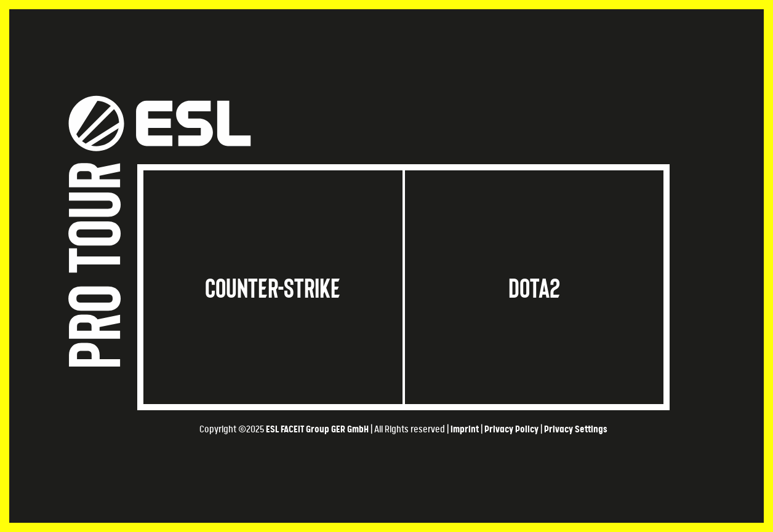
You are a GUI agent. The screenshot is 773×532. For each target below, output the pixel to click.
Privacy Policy (511, 430)
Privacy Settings (576, 430)
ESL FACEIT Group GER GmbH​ (317, 430)
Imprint (465, 430)
